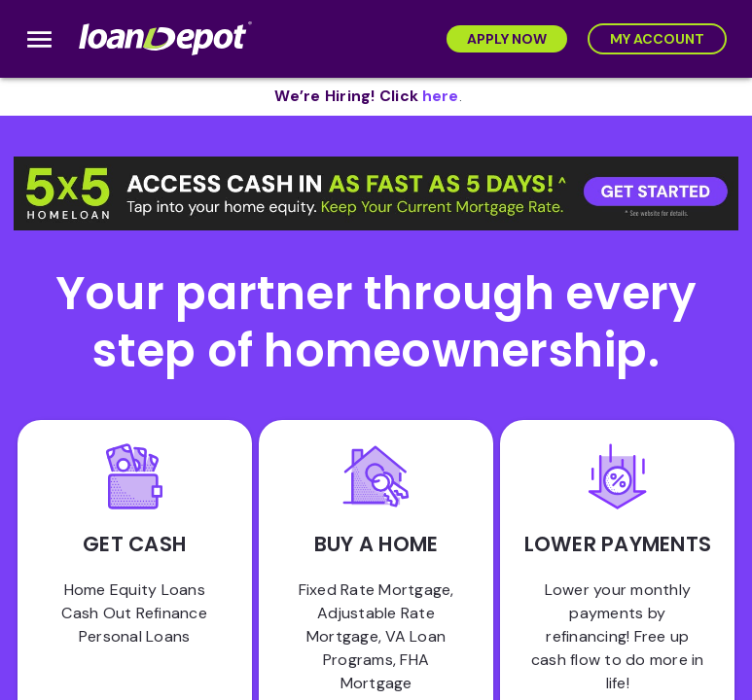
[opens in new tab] (441, 97)
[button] (376, 194)
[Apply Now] (507, 39)
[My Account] (657, 39)
